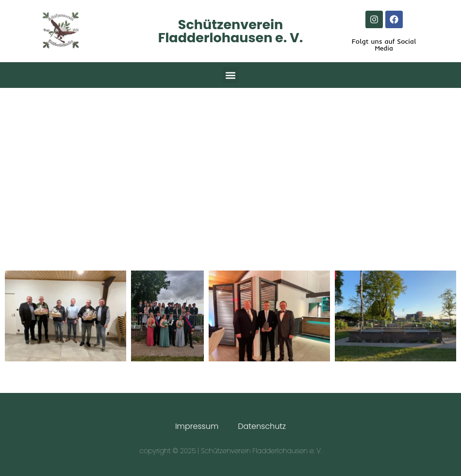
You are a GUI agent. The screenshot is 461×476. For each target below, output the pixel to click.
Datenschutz (262, 426)
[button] (231, 75)
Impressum (197, 426)
